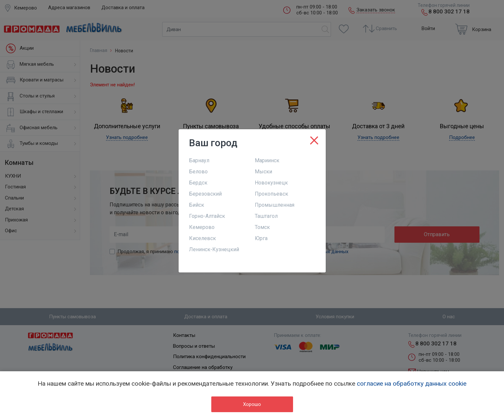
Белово (198, 172)
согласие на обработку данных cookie (412, 384)
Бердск (198, 183)
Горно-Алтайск (207, 216)
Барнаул (199, 160)
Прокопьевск (271, 194)
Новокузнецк (271, 183)
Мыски (263, 172)
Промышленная (275, 205)
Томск (262, 227)
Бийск (197, 205)
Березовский (205, 194)
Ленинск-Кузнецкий (214, 249)
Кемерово (202, 227)
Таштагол (266, 216)
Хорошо (252, 404)
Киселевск (202, 238)
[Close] (314, 139)
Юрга (261, 238)
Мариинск (267, 160)
